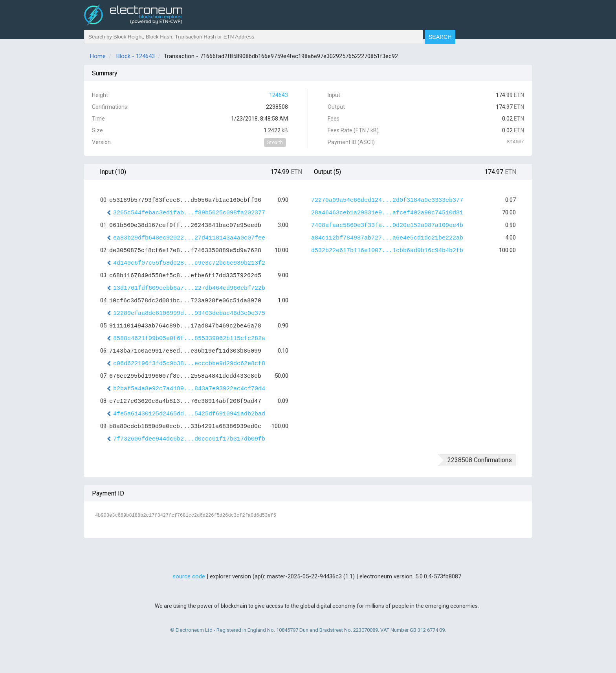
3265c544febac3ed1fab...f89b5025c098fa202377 (189, 213)
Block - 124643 (136, 56)
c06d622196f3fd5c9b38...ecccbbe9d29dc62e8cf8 (189, 364)
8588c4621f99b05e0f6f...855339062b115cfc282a (189, 339)
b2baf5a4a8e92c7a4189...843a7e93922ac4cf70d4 (189, 389)
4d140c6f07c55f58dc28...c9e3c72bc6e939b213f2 (189, 263)
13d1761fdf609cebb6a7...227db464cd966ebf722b (189, 288)
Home (98, 56)
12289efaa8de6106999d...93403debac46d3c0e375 (189, 314)
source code (189, 576)
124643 (279, 95)
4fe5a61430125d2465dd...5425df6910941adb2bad (189, 414)
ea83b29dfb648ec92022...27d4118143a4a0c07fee (189, 238)
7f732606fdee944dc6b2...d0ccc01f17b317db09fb (189, 439)
